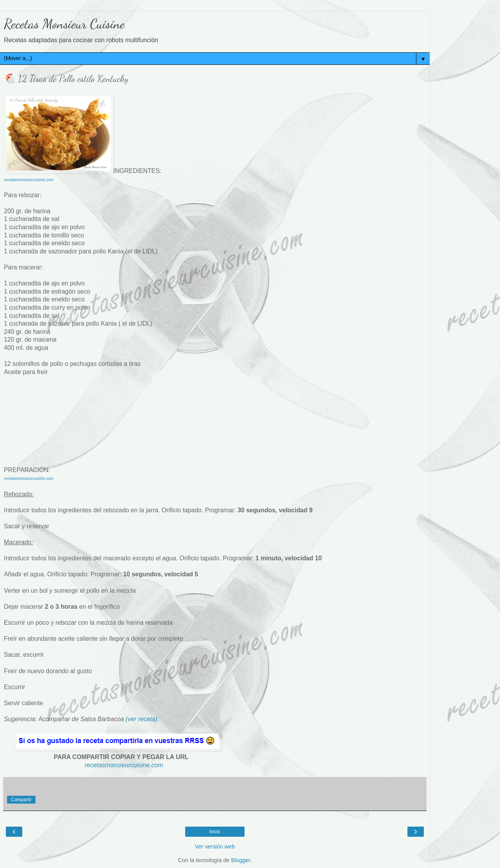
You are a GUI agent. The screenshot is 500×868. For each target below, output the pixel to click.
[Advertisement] (215, 413)
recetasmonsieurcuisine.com (29, 180)
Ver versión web (215, 847)
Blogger (241, 860)
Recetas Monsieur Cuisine (64, 24)
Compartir (21, 800)
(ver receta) (142, 719)
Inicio (215, 832)
